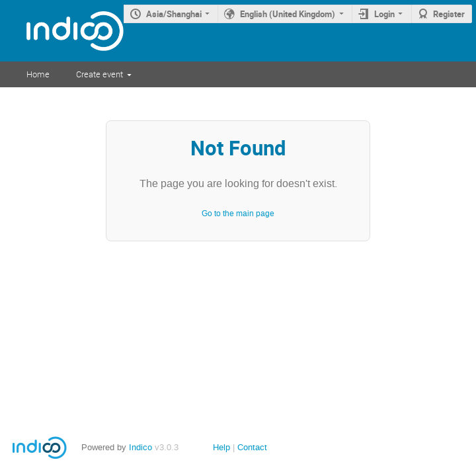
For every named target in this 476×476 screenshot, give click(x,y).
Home (38, 74)
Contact (252, 447)
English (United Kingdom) (288, 14)
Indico (140, 447)
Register (449, 14)
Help (221, 447)
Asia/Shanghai (174, 14)
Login (384, 14)
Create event (99, 74)
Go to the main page (238, 214)
